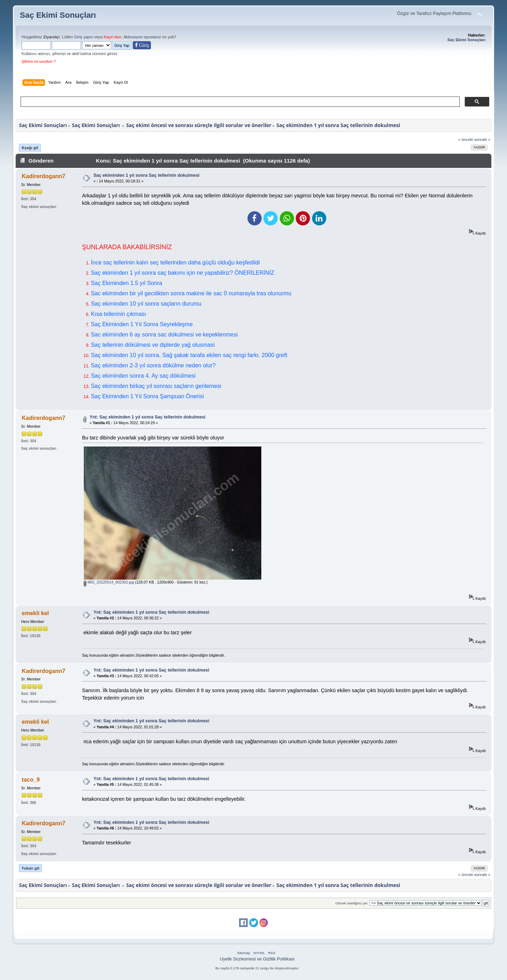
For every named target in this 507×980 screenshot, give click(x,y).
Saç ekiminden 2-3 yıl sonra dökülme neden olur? (153, 365)
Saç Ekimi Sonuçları (58, 15)
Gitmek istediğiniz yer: (352, 903)
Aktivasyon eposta (140, 37)
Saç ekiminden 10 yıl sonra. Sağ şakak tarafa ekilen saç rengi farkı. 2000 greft (189, 355)
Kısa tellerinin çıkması (119, 314)
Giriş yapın (84, 37)
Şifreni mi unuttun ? (39, 61)
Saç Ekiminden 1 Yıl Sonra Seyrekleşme (142, 324)
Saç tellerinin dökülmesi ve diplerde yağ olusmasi (153, 345)
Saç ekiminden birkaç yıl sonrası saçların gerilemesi (156, 386)
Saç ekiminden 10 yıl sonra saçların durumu (146, 304)
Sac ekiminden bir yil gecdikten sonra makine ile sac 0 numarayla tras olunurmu (191, 293)
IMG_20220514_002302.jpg (109, 582)
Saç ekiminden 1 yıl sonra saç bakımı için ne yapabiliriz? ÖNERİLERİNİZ (183, 273)
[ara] (240, 102)
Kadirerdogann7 (43, 176)
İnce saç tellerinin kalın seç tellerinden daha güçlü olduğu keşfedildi (175, 262)
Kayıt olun (113, 37)
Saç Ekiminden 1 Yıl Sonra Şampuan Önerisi (147, 396)
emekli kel (35, 613)
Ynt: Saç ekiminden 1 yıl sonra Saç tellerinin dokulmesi (147, 417)
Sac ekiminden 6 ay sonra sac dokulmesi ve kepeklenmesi (164, 335)
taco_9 (31, 780)
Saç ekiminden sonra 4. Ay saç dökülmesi (143, 376)
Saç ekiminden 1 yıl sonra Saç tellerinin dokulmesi (146, 175)
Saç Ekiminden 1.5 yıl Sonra (127, 283)
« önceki (465, 139)
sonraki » (482, 139)
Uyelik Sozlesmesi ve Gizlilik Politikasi (257, 959)
